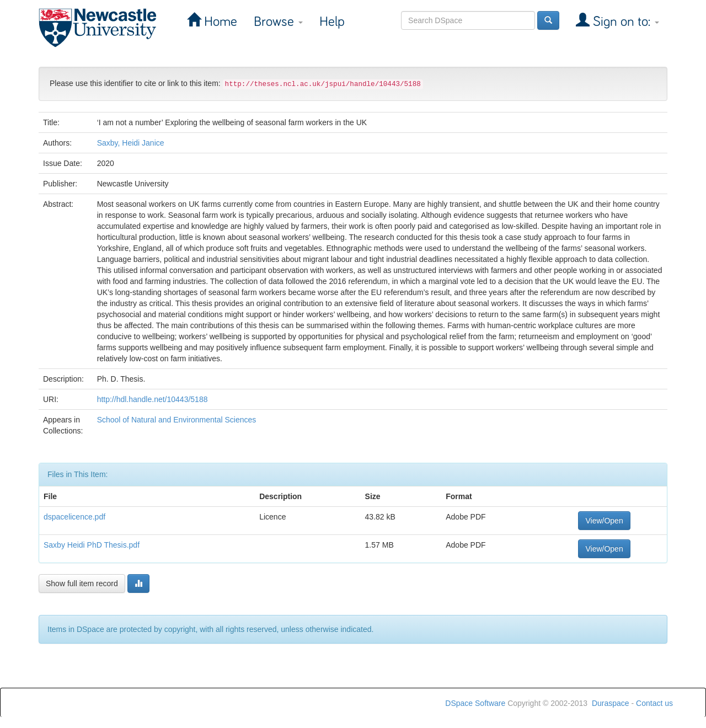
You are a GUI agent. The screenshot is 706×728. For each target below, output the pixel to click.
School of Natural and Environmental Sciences (177, 420)
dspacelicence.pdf (74, 517)
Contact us (654, 703)
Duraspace (611, 703)
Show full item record (82, 584)
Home (219, 22)
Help (332, 22)
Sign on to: (624, 22)
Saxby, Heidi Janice (131, 143)
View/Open (604, 521)
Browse (278, 22)
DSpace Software (475, 703)
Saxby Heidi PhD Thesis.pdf (92, 545)
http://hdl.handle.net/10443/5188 (153, 399)
